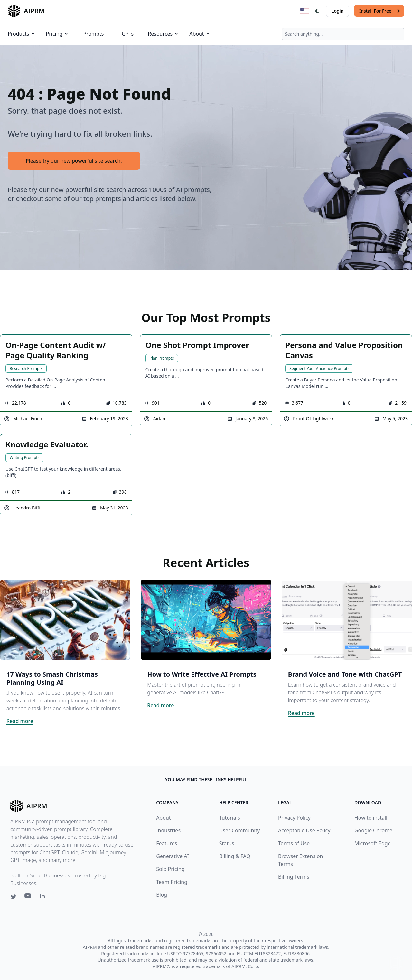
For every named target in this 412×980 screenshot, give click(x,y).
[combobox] (343, 34)
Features (167, 843)
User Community (240, 830)
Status (227, 843)
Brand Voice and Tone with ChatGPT (345, 674)
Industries (168, 830)
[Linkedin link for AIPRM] (44, 897)
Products (22, 34)
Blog (162, 895)
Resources (163, 34)
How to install (371, 818)
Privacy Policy (294, 818)
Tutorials (230, 818)
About (200, 34)
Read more (20, 721)
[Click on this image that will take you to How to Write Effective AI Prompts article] (206, 620)
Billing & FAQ (235, 856)
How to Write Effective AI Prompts (202, 674)
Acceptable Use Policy (304, 830)
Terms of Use (294, 843)
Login (337, 11)
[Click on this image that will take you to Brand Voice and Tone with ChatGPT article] (347, 620)
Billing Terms (294, 877)
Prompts (93, 34)
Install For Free (380, 11)
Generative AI (173, 856)
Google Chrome (373, 830)
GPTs (128, 34)
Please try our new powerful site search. (74, 161)
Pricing (58, 34)
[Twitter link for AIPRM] (14, 897)
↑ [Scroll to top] (395, 963)
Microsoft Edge (373, 843)
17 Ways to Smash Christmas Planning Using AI (52, 678)
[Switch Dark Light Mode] (317, 11)
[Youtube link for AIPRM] (28, 897)
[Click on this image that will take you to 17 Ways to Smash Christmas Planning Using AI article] (65, 620)
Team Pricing (172, 882)
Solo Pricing (170, 869)
